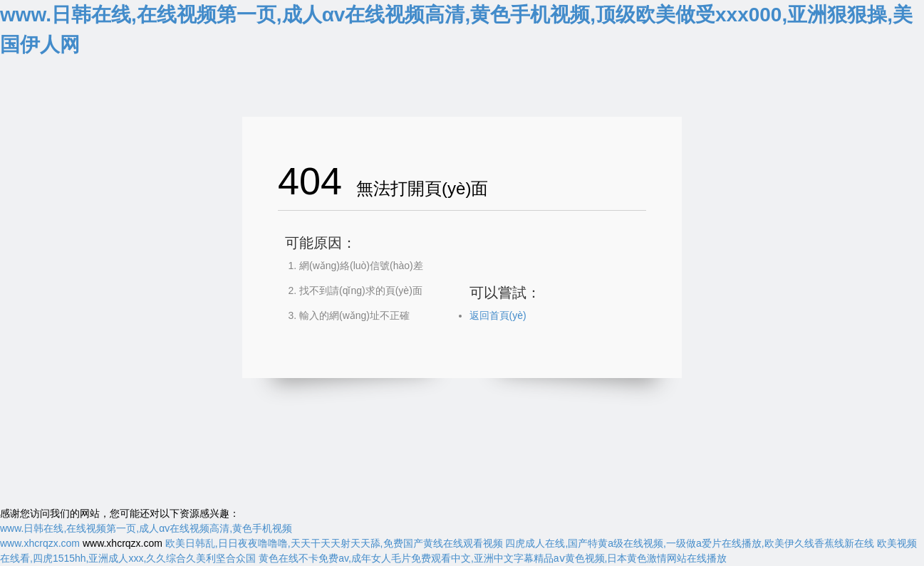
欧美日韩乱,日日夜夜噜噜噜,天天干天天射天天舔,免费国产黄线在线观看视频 (334, 543)
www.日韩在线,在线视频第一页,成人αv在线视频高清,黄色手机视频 (146, 528)
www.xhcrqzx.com (40, 543)
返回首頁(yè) (498, 315)
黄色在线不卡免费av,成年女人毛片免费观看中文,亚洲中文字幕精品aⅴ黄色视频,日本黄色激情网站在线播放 (493, 558)
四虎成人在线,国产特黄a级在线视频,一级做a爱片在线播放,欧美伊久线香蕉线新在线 (689, 543)
